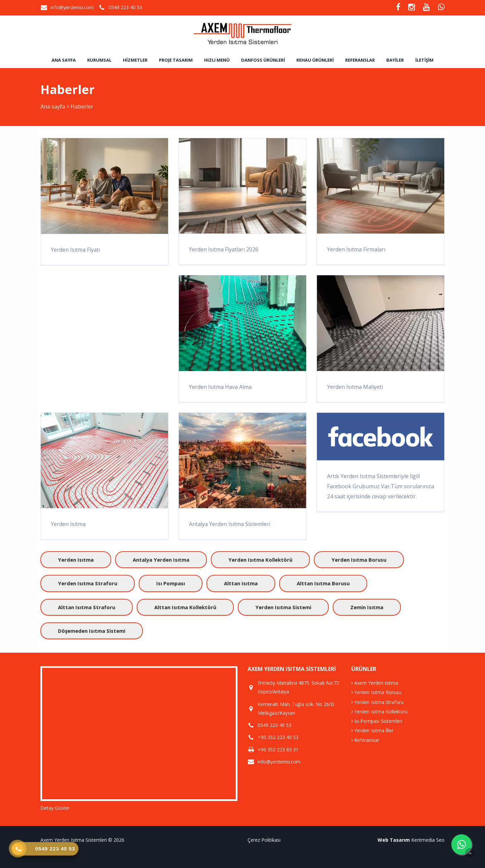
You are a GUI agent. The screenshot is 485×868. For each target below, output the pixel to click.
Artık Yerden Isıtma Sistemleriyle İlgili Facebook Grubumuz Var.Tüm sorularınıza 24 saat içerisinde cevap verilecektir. (381, 486)
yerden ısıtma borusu (359, 560)
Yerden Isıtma (68, 524)
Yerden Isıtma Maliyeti (355, 387)
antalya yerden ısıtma (161, 560)
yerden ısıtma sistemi (283, 607)
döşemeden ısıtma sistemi (92, 631)
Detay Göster (55, 808)
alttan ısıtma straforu (87, 607)
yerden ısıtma (76, 560)
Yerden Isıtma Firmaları (356, 249)
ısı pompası (171, 583)
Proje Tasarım (176, 60)
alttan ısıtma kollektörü (185, 607)
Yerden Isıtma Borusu (376, 692)
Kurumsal (99, 60)
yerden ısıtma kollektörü (260, 560)
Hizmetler (135, 60)
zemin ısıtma (367, 607)
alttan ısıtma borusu (323, 583)
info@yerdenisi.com (72, 7)
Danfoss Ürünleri (263, 60)
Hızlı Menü (217, 60)
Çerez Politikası (264, 840)
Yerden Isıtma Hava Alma (220, 387)
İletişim (424, 60)
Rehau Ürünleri (315, 60)
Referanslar (360, 60)
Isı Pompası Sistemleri (377, 721)
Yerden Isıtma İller (372, 730)
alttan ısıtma (241, 583)
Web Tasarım (394, 840)
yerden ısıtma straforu (88, 583)
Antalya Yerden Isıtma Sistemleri (230, 524)
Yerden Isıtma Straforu (377, 702)
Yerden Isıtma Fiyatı (75, 250)
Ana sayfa (64, 60)
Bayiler (395, 60)
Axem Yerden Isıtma (375, 683)
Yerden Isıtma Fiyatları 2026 (224, 249)
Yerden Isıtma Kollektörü (380, 711)
